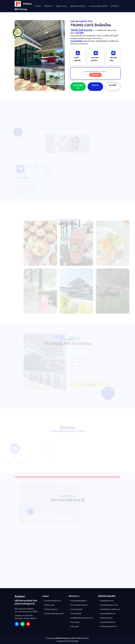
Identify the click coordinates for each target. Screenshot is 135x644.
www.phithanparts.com (109, 605)
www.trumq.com (106, 618)
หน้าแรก (38, 6)
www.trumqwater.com (108, 626)
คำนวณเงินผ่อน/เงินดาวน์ (79, 605)
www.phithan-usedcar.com (110, 609)
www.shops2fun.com (108, 614)
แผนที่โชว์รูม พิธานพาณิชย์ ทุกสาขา (82, 618)
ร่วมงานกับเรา (75, 622)
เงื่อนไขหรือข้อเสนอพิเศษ (79, 601)
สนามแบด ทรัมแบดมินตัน (98, 6)
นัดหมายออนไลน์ (76, 614)
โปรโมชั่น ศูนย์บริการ (51, 609)
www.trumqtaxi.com (108, 622)
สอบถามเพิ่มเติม (78, 87)
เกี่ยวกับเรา (49, 6)
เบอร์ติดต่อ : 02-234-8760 (24, 616)
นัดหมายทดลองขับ (77, 609)
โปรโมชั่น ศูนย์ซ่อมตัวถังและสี (54, 614)
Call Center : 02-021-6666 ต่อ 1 (26, 618)
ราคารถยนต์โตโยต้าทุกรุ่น (53, 601)
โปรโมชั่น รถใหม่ (50, 605)
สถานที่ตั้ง (113, 85)
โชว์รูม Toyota (62, 6)
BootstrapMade (72, 641)
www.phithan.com (107, 601)
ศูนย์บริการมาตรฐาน (78, 6)
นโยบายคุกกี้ (75, 626)
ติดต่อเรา (95, 85)
